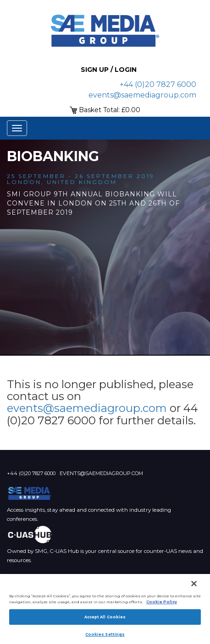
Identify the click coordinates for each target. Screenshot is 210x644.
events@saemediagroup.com (142, 95)
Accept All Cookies (105, 617)
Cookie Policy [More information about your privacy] (162, 602)
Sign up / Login (109, 70)
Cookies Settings (105, 634)
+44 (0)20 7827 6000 (158, 84)
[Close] (194, 584)
